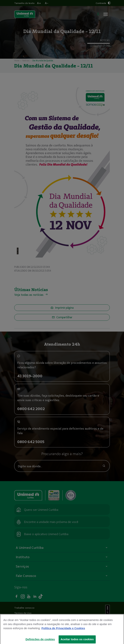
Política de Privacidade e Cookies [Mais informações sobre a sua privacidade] (63, 631)
